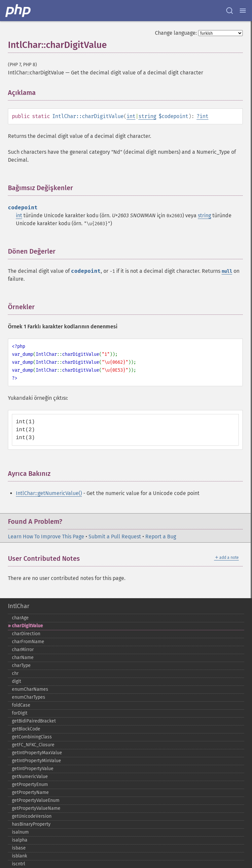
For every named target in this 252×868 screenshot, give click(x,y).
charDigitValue (27, 626)
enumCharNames (30, 689)
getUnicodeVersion (32, 816)
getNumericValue (30, 777)
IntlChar (19, 606)
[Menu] (243, 11)
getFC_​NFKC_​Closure (33, 745)
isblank (19, 856)
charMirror (23, 650)
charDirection (26, 634)
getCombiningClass (32, 737)
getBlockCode (26, 729)
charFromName (28, 642)
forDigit (20, 713)
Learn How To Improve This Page (46, 537)
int (131, 116)
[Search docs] (230, 11)
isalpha (20, 840)
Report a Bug (161, 537)
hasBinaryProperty (31, 824)
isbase (19, 848)
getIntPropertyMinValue (36, 761)
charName (23, 658)
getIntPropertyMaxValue (37, 753)
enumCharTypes (29, 697)
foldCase (21, 705)
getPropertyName (30, 792)
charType (21, 665)
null (227, 271)
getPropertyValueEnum (36, 800)
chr (15, 673)
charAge (20, 618)
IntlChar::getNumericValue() (49, 493)
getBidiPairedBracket (34, 721)
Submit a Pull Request (115, 537)
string (147, 116)
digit (17, 681)
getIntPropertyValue (33, 769)
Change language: (176, 33)
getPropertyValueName (36, 808)
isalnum (20, 832)
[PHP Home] (18, 11)
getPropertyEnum (30, 785)
